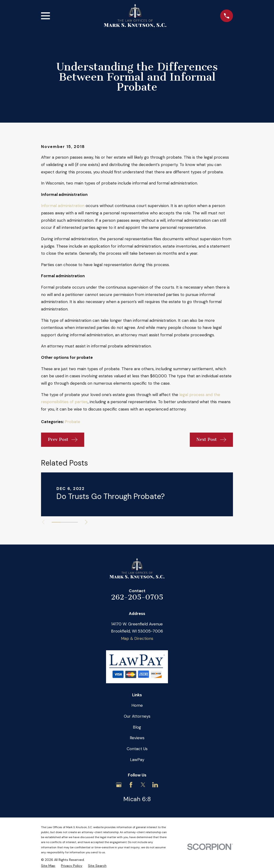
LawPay (137, 760)
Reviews (137, 738)
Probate (72, 422)
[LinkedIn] (155, 785)
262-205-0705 (137, 597)
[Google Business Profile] (119, 785)
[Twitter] (143, 785)
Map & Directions (137, 638)
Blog (137, 727)
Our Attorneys (137, 716)
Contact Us (137, 749)
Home (137, 705)
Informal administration (63, 206)
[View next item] (87, 522)
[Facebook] (131, 785)
